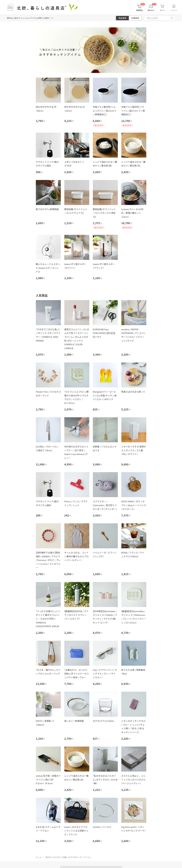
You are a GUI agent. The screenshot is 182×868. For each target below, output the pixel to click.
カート (162, 10)
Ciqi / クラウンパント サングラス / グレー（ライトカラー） (105, 674)
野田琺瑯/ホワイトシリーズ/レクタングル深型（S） (104, 213)
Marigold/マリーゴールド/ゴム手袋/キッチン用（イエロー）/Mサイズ (105, 395)
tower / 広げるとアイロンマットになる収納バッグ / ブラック (76, 831)
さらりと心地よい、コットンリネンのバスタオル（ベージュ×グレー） (133, 779)
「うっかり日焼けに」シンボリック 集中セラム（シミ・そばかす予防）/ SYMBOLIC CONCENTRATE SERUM (48, 619)
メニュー (174, 10)
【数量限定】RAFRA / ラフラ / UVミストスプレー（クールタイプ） (76, 615)
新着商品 (139, 10)
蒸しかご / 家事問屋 (74, 721)
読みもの (151, 10)
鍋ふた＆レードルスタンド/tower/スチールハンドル (48, 268)
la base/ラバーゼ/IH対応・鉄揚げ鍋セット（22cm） (132, 213)
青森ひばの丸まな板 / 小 (133, 392)
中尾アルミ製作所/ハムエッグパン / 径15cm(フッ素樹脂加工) (105, 111)
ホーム (39, 857)
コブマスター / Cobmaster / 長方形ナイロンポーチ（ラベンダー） (105, 505)
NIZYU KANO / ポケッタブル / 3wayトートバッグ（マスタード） (134, 505)
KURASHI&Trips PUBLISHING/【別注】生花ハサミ (104, 333)
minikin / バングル (102, 827)
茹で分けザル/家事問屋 (47, 209)
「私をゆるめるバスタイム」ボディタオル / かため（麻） (105, 779)
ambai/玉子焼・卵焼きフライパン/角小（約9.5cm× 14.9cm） (48, 779)
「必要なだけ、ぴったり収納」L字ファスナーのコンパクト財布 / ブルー (77, 674)
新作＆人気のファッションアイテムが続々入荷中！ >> (30, 18)
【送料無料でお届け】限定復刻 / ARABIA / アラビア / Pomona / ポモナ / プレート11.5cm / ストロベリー (48, 560)
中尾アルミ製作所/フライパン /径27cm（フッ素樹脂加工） (133, 111)
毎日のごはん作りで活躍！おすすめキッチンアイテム (68, 857)
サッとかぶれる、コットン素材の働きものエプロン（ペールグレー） (76, 556)
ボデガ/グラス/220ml (103, 721)
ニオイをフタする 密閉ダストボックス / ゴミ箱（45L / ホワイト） (134, 450)
